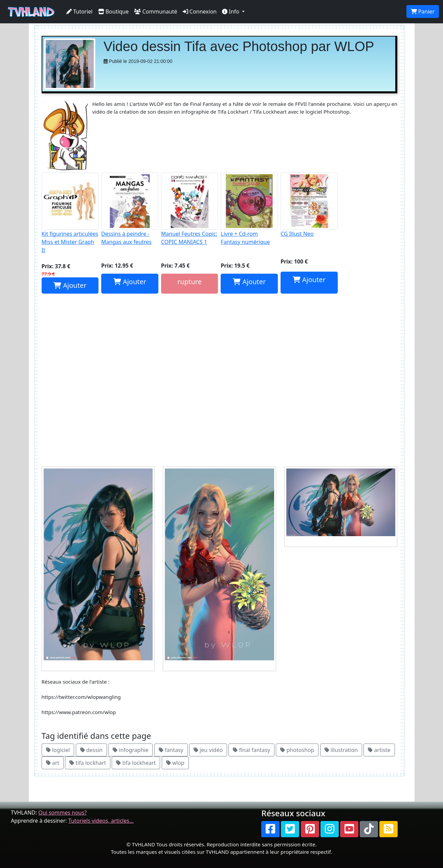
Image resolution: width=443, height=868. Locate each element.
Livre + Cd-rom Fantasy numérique (249, 209)
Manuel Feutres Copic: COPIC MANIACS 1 (190, 209)
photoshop (297, 750)
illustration (341, 750)
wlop (175, 763)
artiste (379, 750)
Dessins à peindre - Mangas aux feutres (130, 209)
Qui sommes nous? (62, 813)
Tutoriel (80, 12)
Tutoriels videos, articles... (101, 821)
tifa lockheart (136, 763)
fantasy (171, 750)
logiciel (58, 750)
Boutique (114, 12)
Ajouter (70, 285)
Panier (423, 12)
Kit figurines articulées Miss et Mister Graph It (70, 213)
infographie (130, 750)
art (53, 763)
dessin (91, 750)
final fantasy (251, 750)
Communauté (156, 12)
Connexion (200, 12)
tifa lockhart (88, 763)
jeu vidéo (208, 750)
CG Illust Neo (309, 205)
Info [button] (231, 12)
